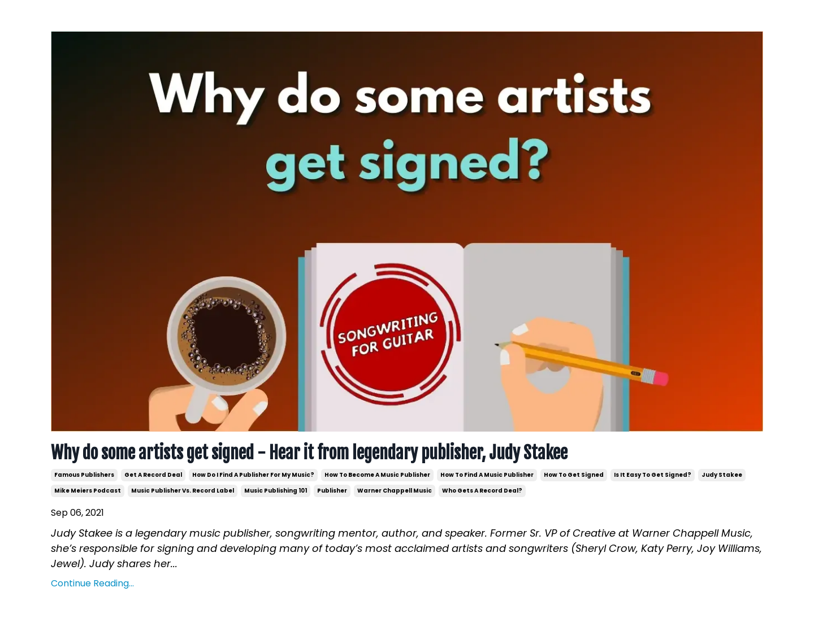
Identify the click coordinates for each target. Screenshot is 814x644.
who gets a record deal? (482, 491)
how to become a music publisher (377, 475)
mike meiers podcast (88, 491)
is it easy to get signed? (653, 475)
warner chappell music (395, 491)
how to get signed (574, 475)
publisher (332, 491)
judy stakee (722, 475)
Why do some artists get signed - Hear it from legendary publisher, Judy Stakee (309, 453)
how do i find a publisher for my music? (253, 475)
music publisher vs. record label (183, 491)
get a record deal (153, 475)
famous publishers (84, 475)
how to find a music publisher (487, 475)
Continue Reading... (92, 583)
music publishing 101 (276, 491)
